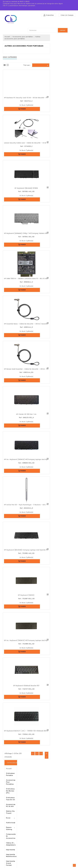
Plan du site (26, 855)
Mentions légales (27, 834)
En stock (48, 105)
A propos (25, 840)
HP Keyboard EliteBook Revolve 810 (51, 686)
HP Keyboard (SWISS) (51, 595)
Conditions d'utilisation (29, 837)
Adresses (43, 843)
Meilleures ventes (9, 839)
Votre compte (46, 827)
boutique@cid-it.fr (68, 846)
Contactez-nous (27, 852)
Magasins (25, 858)
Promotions (7, 833)
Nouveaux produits (9, 836)
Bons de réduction (47, 846)
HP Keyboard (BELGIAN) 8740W (51, 188)
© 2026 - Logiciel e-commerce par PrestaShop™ (39, 866)
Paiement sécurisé (28, 843)
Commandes (45, 837)
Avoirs (43, 840)
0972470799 (66, 843)
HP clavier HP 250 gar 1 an (51, 414)
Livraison (25, 831)
